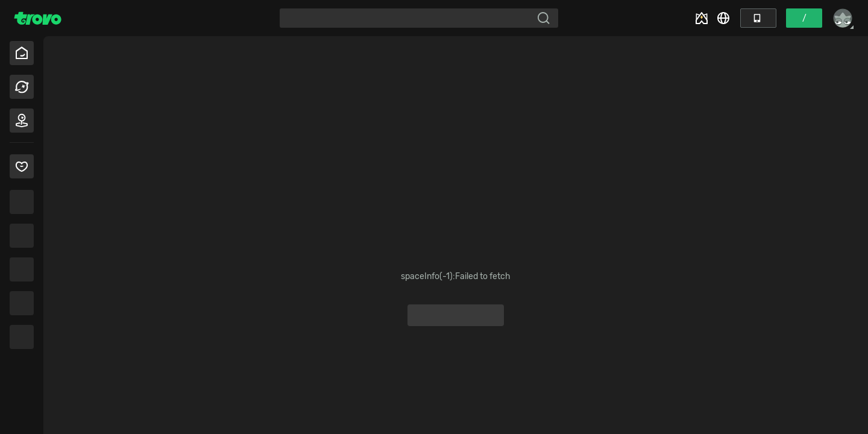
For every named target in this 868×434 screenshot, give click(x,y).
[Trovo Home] (38, 18)
